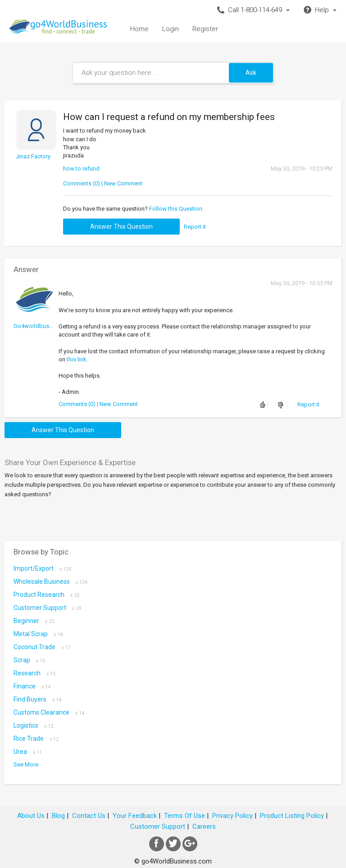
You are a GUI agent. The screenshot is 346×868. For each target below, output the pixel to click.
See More (26, 764)
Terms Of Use (184, 816)
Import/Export (42, 568)
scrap (29, 660)
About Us (31, 816)
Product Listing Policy (292, 816)
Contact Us (89, 816)
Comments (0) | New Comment (103, 183)
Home (139, 29)
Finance (32, 686)
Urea (28, 752)
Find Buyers (37, 699)
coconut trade (42, 647)
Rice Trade (36, 739)
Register (205, 29)
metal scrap (38, 634)
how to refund (81, 169)
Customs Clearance (49, 712)
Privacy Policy (232, 816)
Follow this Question (176, 209)
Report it (195, 227)
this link (77, 359)
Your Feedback (135, 816)
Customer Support (47, 608)
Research (34, 673)
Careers (204, 826)
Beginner (34, 621)
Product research (46, 595)
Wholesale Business (50, 582)
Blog (58, 816)
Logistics (33, 725)
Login (171, 29)
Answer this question (121, 226)
